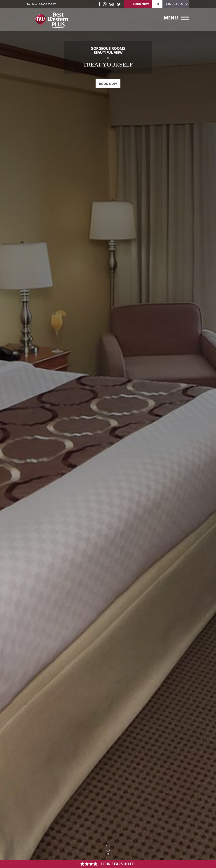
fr (157, 4)
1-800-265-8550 (48, 4)
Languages (174, 4)
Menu (171, 18)
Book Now (108, 84)
